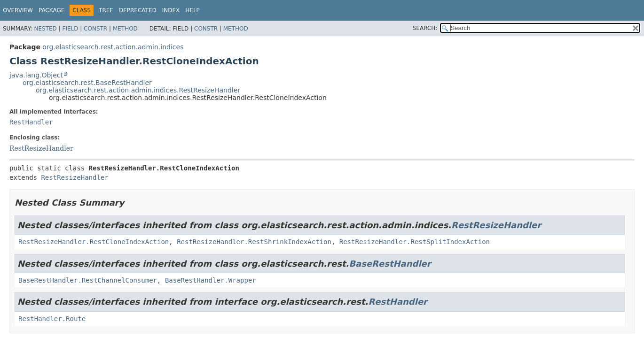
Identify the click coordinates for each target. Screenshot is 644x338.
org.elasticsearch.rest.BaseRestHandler (87, 83)
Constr (95, 29)
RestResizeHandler (41, 148)
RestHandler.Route (52, 319)
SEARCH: (425, 28)
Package (51, 10)
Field (70, 29)
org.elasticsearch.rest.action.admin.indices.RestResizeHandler (138, 90)
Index (171, 10)
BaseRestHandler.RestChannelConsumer (88, 280)
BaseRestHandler (390, 264)
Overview (18, 10)
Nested (45, 29)
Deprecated (138, 10)
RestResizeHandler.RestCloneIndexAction (94, 242)
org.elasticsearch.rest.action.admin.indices (113, 47)
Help (192, 10)
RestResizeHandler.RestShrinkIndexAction (254, 242)
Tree (106, 10)
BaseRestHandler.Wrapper (211, 280)
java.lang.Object (36, 75)
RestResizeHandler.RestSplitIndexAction (415, 242)
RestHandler (31, 122)
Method (125, 29)
